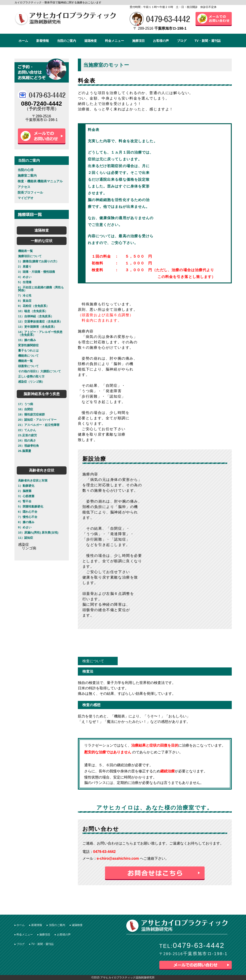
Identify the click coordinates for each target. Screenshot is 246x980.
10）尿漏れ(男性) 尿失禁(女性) (38, 533)
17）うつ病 (26, 404)
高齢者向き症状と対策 (33, 481)
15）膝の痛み (27, 340)
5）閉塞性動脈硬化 (31, 507)
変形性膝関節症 (28, 345)
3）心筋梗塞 (26, 496)
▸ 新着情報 (36, 925)
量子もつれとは (28, 350)
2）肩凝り (25, 267)
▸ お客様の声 (63, 935)
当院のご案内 (67, 41)
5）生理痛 (25, 282)
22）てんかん (27, 430)
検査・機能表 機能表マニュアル (40, 181)
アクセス (24, 187)
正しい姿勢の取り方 (31, 376)
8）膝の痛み (26, 522)
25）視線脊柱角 (29, 446)
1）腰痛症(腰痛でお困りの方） (39, 261)
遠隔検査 (91, 41)
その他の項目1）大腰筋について (39, 371)
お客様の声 (161, 41)
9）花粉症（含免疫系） (34, 306)
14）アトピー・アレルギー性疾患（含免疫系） (40, 333)
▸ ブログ (20, 944)
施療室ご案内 (27, 176)
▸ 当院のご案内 (56, 925)
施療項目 (139, 41)
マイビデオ (26, 198)
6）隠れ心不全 (28, 512)
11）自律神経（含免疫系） (36, 316)
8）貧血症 (25, 301)
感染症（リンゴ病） (31, 382)
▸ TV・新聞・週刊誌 (41, 944)
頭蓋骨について (28, 366)
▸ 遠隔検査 (76, 925)
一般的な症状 (42, 241)
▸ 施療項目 (44, 935)
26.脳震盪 (25, 451)
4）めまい (25, 277)
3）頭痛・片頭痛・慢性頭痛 (37, 272)
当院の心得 (26, 170)
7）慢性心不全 (28, 517)
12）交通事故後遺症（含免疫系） (40, 322)
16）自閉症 (26, 409)
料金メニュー (115, 41)
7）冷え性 (25, 295)
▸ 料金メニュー (24, 935)
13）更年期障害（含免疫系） (37, 327)
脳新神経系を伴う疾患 (42, 394)
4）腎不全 (25, 501)
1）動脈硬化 (26, 486)
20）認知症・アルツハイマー (37, 420)
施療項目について (30, 256)
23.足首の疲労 (27, 435)
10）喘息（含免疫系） (33, 311)
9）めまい (25, 527)
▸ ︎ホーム (20, 925)
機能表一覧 (25, 251)
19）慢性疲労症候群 (31, 414)
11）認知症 (26, 538)
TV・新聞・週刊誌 (208, 41)
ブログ (182, 41)
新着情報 (43, 41)
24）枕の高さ (27, 440)
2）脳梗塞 (25, 491)
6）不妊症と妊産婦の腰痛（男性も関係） (41, 289)
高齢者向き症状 (42, 470)
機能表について (28, 356)
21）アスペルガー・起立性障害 (39, 425)
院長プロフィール (30, 192)
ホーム (23, 41)
